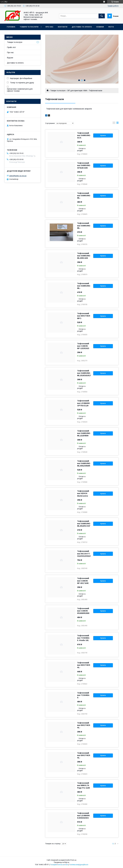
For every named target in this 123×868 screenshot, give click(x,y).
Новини (100, 27)
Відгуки (10, 58)
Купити (103, 135)
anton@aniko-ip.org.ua (18, 176)
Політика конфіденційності (79, 865)
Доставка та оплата (82, 27)
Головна (11, 27)
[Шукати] (102, 16)
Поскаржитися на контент (59, 865)
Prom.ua (73, 860)
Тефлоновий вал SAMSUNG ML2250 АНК (84, 256)
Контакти (63, 27)
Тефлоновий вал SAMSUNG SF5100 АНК (84, 165)
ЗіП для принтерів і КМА (77, 91)
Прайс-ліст (11, 47)
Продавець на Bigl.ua (61, 862)
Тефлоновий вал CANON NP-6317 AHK (83, 581)
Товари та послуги (29, 27)
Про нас (49, 27)
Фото (111, 27)
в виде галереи (114, 123)
